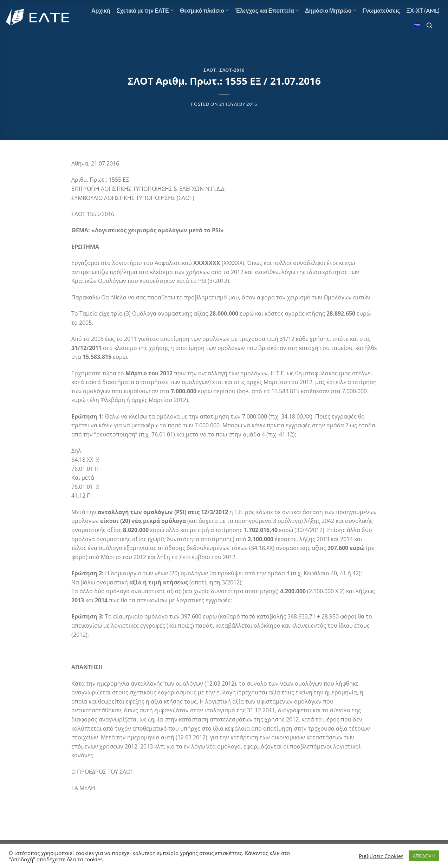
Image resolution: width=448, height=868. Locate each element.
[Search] (429, 25)
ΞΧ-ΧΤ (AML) (423, 10)
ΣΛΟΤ (210, 70)
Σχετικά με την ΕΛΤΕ (145, 11)
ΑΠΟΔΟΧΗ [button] (424, 856)
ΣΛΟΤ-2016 (232, 70)
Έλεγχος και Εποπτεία (267, 11)
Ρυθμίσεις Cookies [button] (381, 856)
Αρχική (101, 10)
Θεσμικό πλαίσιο (204, 11)
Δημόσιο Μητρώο (331, 11)
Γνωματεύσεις (381, 10)
